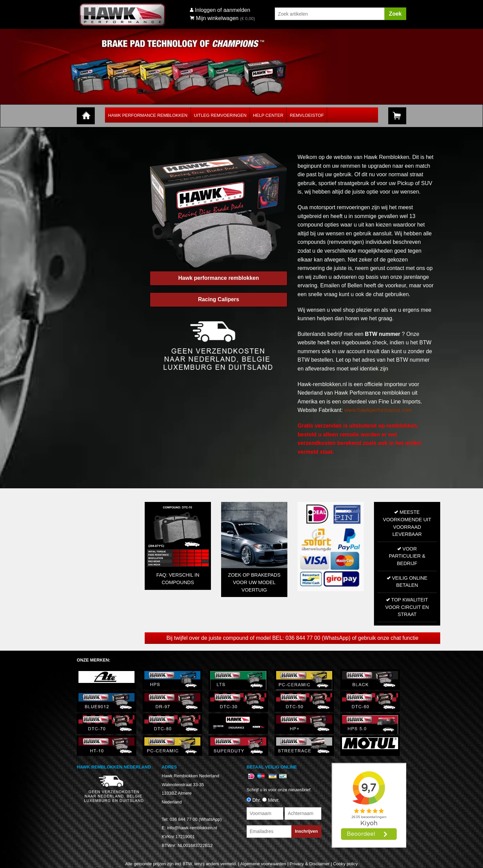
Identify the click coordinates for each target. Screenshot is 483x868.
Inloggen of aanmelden (223, 10)
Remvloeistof (307, 115)
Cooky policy (346, 864)
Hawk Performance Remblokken (148, 115)
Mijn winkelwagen (214, 18)
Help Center (268, 115)
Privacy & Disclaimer (310, 864)
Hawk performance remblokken (219, 278)
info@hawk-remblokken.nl (192, 828)
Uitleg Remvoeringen (220, 115)
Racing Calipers (219, 299)
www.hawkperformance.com (378, 410)
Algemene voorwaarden (263, 864)
